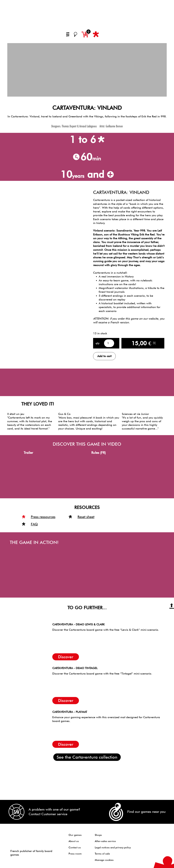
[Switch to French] (106, 35)
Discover (66, 657)
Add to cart (104, 356)
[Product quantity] (109, 343)
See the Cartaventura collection (87, 757)
